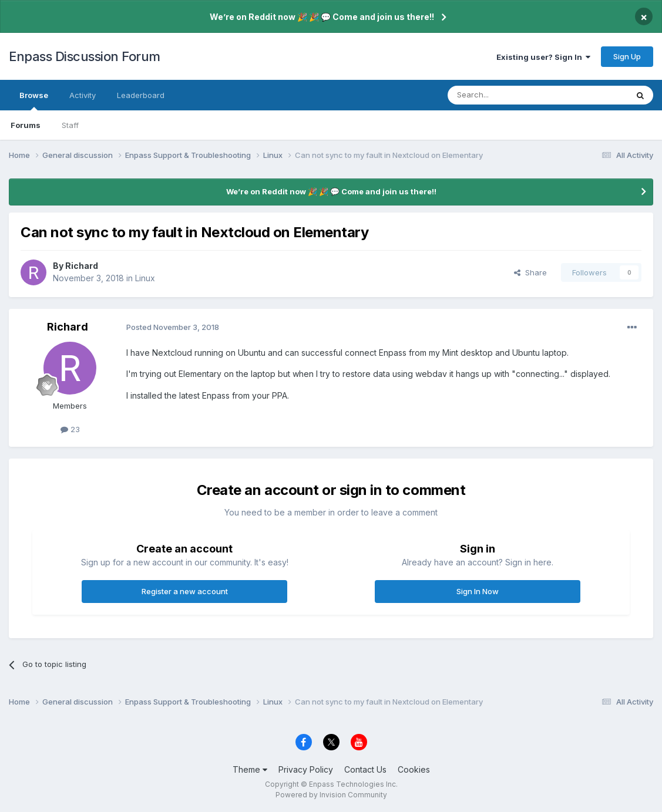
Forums (26, 125)
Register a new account (185, 591)
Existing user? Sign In (543, 57)
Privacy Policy (306, 769)
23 (70, 429)
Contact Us (365, 769)
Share (530, 272)
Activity (83, 95)
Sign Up (627, 56)
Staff (70, 125)
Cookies (414, 769)
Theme (250, 769)
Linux (145, 278)
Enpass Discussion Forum (85, 56)
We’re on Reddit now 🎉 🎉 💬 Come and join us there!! (322, 17)
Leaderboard (141, 95)
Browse (34, 100)
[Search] (508, 95)
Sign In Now (478, 591)
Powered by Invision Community (331, 795)
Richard (82, 266)
